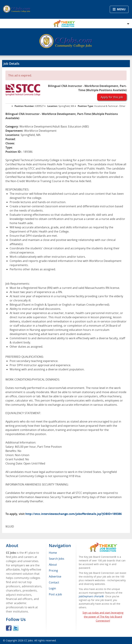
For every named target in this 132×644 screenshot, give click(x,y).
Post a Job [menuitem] (55, 594)
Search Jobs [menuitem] (57, 559)
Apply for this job (112, 97)
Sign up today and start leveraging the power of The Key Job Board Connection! (103, 617)
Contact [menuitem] (54, 582)
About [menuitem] (53, 565)
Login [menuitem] (52, 588)
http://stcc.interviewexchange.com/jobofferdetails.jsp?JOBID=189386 (74, 514)
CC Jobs (29, 640)
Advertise (55, 576)
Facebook (9, 628)
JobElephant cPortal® (91, 596)
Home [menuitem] (53, 553)
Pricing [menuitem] (53, 571)
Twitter (16, 628)
